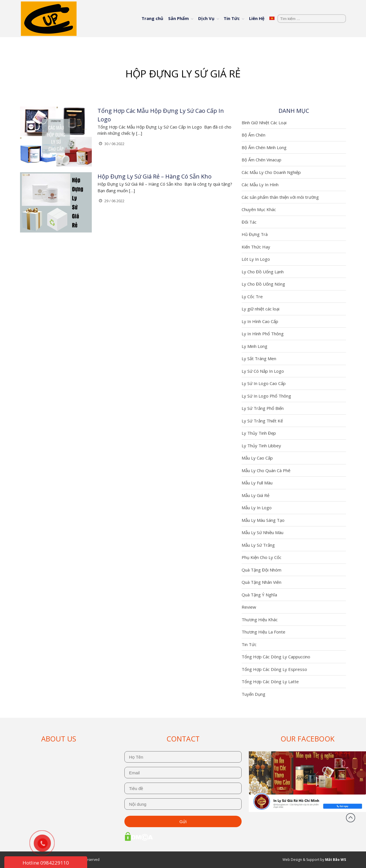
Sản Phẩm (178, 18)
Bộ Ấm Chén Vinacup (261, 160)
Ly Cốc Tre (252, 296)
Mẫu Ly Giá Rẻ (255, 495)
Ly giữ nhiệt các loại (260, 309)
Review (249, 607)
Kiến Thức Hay (256, 247)
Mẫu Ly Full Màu (257, 483)
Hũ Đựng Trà (255, 234)
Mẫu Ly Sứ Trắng (258, 545)
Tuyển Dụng (253, 694)
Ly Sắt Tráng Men (259, 358)
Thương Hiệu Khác (260, 620)
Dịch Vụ (206, 18)
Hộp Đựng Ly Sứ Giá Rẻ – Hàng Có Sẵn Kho (155, 176)
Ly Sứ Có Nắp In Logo (263, 371)
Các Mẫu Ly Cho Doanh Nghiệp (271, 172)
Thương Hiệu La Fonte (263, 632)
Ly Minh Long (254, 346)
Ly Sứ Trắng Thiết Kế (262, 421)
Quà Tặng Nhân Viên (261, 582)
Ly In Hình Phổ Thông (263, 334)
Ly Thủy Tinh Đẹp (259, 433)
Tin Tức (232, 18)
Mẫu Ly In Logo (257, 508)
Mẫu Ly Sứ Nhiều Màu (262, 532)
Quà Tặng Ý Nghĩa (259, 595)
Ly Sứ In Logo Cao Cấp (264, 383)
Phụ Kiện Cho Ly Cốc (261, 557)
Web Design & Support (301, 860)
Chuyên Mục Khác (259, 209)
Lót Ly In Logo (256, 259)
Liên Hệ (257, 18)
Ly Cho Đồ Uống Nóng (263, 284)
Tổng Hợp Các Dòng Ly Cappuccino (276, 657)
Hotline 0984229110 (46, 863)
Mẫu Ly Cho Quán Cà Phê (266, 470)
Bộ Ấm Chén (253, 135)
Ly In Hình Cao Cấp (260, 321)
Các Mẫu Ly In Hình (260, 185)
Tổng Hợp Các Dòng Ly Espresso (274, 669)
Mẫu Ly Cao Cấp (257, 458)
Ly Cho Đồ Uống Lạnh (263, 272)
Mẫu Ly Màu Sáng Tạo (263, 520)
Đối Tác (249, 222)
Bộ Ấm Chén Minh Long (264, 147)
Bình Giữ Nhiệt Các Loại (264, 123)
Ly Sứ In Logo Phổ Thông (266, 396)
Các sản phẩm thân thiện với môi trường (280, 197)
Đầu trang (351, 818)
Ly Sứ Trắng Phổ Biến (263, 408)
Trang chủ (152, 18)
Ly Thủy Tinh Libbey (261, 446)
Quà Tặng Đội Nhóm (261, 570)
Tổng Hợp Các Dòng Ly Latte (270, 681)
